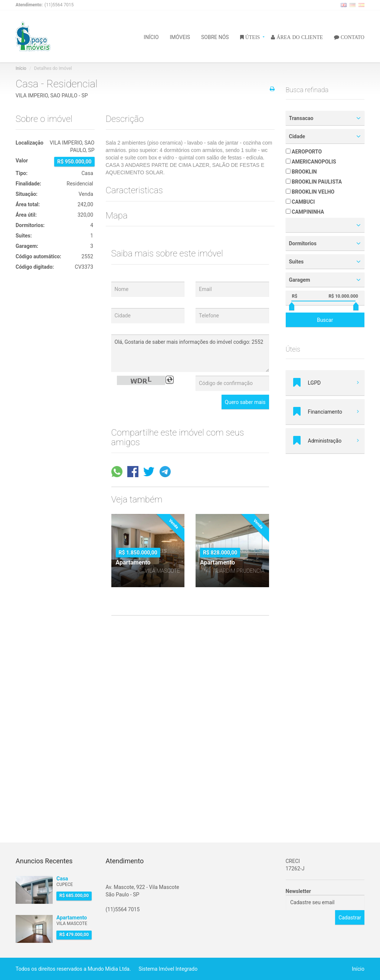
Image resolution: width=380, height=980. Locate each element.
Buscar (325, 320)
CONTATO (352, 37)
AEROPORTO (304, 152)
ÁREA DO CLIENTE (299, 37)
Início (21, 68)
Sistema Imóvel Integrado (168, 969)
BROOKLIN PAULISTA (314, 182)
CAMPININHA (305, 212)
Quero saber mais (245, 402)
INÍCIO (151, 37)
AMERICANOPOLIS (311, 162)
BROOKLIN (301, 172)
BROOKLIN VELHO (310, 192)
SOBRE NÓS (215, 37)
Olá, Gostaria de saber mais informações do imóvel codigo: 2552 (190, 353)
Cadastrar (350, 918)
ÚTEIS (252, 37)
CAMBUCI (300, 202)
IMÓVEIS (180, 37)
